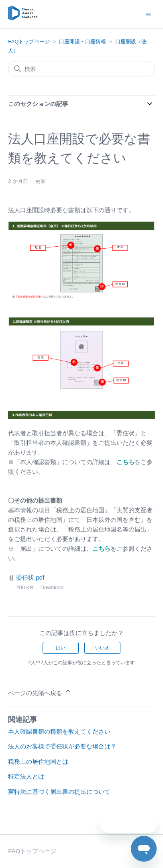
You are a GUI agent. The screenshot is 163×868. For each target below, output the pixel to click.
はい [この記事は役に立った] (61, 648)
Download (52, 587)
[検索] (81, 69)
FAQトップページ (29, 42)
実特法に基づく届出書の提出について (59, 792)
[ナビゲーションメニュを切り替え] (148, 14)
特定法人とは (26, 776)
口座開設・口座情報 (83, 42)
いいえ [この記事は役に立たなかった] (102, 648)
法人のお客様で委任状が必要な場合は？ (62, 746)
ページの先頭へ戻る (40, 692)
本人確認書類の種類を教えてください (59, 731)
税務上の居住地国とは (38, 762)
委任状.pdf (30, 577)
